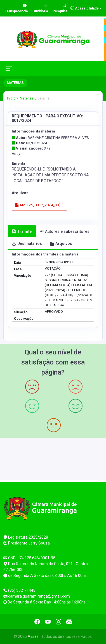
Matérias (26, 98)
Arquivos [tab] (61, 243)
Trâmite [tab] (22, 231)
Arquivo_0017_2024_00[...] (40, 205)
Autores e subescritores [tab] (65, 231)
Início (11, 98)
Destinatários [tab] (27, 243)
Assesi (34, 636)
